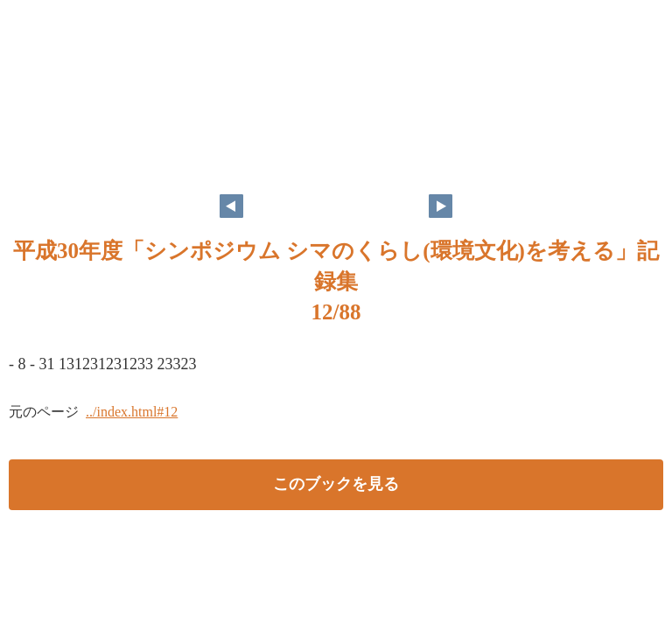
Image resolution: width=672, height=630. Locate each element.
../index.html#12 (132, 412)
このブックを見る (336, 484)
